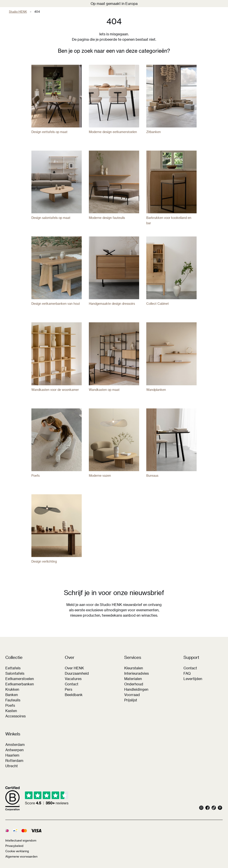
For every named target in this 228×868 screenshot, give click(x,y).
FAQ (187, 673)
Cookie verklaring (17, 851)
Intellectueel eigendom (21, 840)
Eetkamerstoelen (20, 679)
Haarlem (12, 755)
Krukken (12, 689)
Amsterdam (15, 744)
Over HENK (74, 668)
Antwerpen (14, 750)
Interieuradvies (136, 673)
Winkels (13, 734)
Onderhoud (134, 684)
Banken (12, 695)
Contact (72, 684)
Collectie (14, 657)
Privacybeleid (14, 846)
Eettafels (13, 668)
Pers (68, 689)
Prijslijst (131, 700)
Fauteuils (13, 700)
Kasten (11, 711)
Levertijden (193, 679)
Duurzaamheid (77, 673)
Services (133, 657)
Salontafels (15, 673)
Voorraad (132, 695)
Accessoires (15, 716)
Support (191, 657)
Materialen (133, 679)
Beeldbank (74, 695)
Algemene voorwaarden (21, 856)
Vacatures (73, 679)
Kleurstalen (134, 668)
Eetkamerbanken (20, 684)
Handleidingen (136, 689)
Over (70, 657)
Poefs (10, 705)
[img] (47, 799)
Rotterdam (14, 760)
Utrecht (12, 766)
